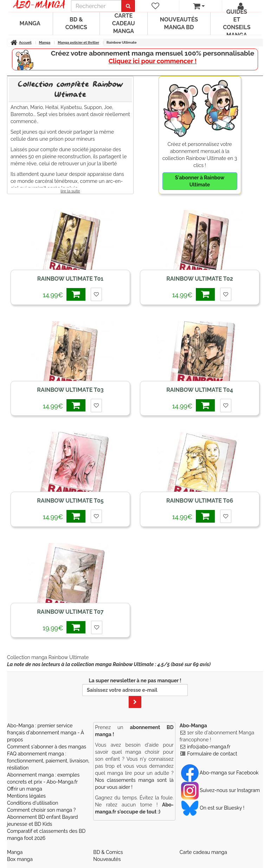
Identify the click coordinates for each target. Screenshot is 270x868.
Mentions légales (26, 796)
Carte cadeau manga (124, 23)
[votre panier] (199, 6)
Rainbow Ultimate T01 (70, 279)
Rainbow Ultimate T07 (70, 612)
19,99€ (64, 627)
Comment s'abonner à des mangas (47, 747)
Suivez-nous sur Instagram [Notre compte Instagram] (220, 790)
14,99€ (64, 294)
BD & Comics (76, 23)
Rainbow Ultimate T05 (70, 501)
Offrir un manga (25, 789)
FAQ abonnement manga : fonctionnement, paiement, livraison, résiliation (48, 761)
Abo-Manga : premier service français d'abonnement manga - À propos (46, 733)
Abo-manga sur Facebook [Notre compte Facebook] (220, 773)
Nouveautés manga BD (179, 23)
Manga (30, 23)
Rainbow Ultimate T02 (200, 279)
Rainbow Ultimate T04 (200, 390)
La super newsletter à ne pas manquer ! (135, 693)
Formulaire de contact (212, 754)
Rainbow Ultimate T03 (70, 390)
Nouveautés (107, 859)
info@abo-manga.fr (209, 747)
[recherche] (96, 6)
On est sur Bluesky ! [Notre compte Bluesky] (213, 808)
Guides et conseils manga (237, 24)
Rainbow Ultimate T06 (200, 501)
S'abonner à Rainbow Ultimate (200, 181)
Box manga (20, 859)
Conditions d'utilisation (33, 803)
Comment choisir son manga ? (41, 810)
